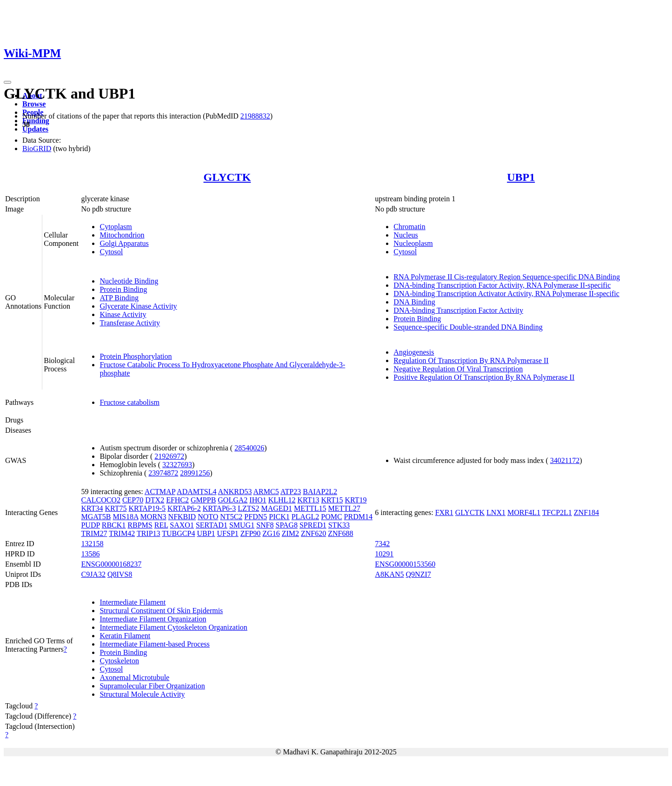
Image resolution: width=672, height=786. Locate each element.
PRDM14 (358, 517)
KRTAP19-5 (147, 508)
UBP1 (521, 177)
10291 (384, 554)
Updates (35, 129)
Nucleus (406, 235)
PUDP (90, 525)
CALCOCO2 (100, 500)
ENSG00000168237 (111, 564)
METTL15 (310, 508)
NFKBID (182, 517)
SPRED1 (313, 525)
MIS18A (125, 517)
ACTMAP (160, 492)
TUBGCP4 (178, 533)
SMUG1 (242, 525)
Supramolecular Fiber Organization (152, 686)
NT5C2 (231, 517)
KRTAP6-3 (220, 508)
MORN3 (153, 517)
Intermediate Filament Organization (153, 619)
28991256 (195, 473)
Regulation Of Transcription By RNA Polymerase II (471, 360)
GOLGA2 (233, 500)
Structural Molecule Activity (142, 694)
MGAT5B (96, 517)
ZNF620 (313, 533)
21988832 (255, 116)
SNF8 (265, 525)
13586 (90, 554)
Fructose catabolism (129, 402)
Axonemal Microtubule (134, 677)
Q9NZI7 (419, 574)
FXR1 (444, 512)
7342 (382, 544)
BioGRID (37, 149)
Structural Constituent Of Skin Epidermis (161, 611)
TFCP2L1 (557, 512)
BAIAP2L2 (320, 492)
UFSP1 (228, 533)
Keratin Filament (125, 636)
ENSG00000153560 (405, 564)
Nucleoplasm (413, 243)
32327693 (177, 465)
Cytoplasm (116, 227)
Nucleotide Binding (129, 281)
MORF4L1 (524, 512)
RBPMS (140, 525)
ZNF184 (586, 512)
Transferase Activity (130, 323)
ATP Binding (119, 298)
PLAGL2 (306, 517)
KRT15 (332, 500)
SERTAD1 (212, 525)
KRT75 (116, 508)
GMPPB (203, 500)
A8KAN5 (389, 574)
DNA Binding (414, 302)
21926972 (169, 456)
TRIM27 (94, 533)
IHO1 (258, 500)
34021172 (565, 460)
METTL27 (344, 508)
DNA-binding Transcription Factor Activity (458, 310)
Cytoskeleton (119, 661)
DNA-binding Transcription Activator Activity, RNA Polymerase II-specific (506, 294)
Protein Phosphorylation (136, 356)
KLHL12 (282, 500)
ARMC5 (266, 492)
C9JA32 (93, 574)
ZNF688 (340, 533)
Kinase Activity (123, 314)
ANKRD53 (235, 492)
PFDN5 (256, 517)
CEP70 (133, 500)
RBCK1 (114, 525)
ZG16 (271, 533)
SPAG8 (286, 525)
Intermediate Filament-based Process (154, 644)
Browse (34, 104)
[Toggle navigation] (7, 82)
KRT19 (356, 500)
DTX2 (155, 500)
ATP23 (291, 492)
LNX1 (496, 512)
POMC (331, 517)
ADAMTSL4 (196, 492)
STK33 (339, 525)
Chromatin (409, 227)
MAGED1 (276, 508)
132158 (92, 544)
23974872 (163, 473)
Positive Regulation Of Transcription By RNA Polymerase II (484, 377)
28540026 (249, 448)
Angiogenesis (414, 352)
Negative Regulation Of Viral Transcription (458, 369)
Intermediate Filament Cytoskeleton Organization (173, 627)
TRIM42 (122, 533)
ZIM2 (290, 533)
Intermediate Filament (133, 602)
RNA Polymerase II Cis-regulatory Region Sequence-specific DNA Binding (507, 277)
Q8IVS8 (120, 574)
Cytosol (111, 252)
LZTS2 (248, 508)
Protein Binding (123, 289)
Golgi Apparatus (124, 243)
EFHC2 (177, 500)
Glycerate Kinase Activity (138, 306)
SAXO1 (182, 525)
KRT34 (92, 508)
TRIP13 (149, 533)
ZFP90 (251, 533)
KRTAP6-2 (184, 508)
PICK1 (279, 517)
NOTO (208, 517)
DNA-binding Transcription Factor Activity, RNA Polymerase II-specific (502, 285)
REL (161, 525)
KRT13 (308, 500)
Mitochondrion (122, 235)
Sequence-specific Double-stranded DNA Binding (468, 327)
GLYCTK (227, 177)
